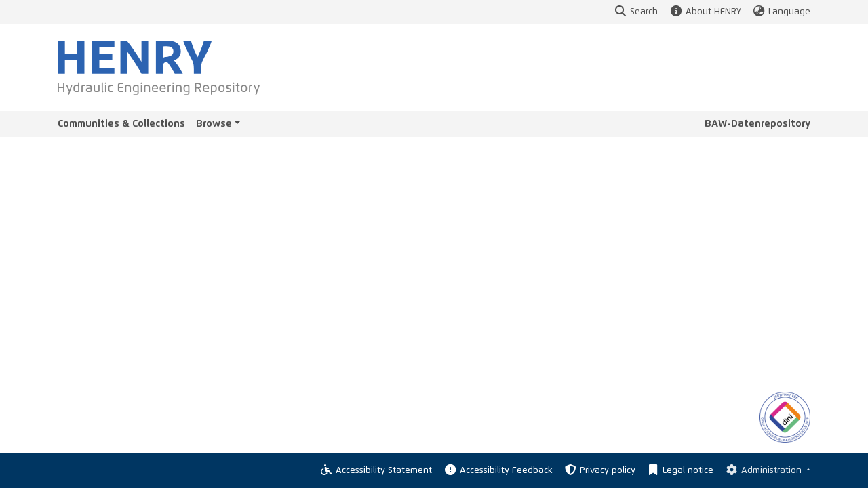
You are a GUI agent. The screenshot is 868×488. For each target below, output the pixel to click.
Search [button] (636, 12)
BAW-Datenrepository (757, 124)
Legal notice (680, 471)
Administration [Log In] (764, 471)
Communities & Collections (121, 124)
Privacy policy (599, 471)
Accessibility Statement (376, 471)
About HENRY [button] (705, 12)
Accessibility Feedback (497, 471)
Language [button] (781, 12)
